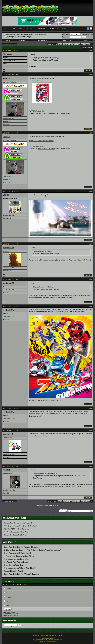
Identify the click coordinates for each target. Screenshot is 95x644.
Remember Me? (87, 35)
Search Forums (9, 621)
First (60, 44)
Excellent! (9, 589)
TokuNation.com (10, 35)
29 (82, 44)
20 (76, 44)
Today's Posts (67, 40)
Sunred (6, 195)
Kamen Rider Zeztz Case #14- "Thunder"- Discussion (21, 574)
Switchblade (8, 248)
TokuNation (20, 35)
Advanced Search (10, 627)
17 (68, 44)
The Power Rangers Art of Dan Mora (16, 532)
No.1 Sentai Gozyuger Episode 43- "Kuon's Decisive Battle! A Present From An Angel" (32, 550)
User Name (66, 34)
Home (6, 29)
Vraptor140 (8, 434)
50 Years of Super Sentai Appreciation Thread (19, 556)
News (13, 29)
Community (43, 40)
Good (8, 593)
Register (22, 40)
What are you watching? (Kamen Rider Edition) (19, 568)
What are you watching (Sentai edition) (17, 559)
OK (7, 601)
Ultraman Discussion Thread (13, 571)
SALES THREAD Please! (47, 113)
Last (88, 44)
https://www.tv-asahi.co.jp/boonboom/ (41, 141)
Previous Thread (43, 505)
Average (9, 597)
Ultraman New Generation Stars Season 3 (18, 523)
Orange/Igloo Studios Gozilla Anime (15, 535)
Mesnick (7, 470)
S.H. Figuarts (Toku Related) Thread (16, 562)
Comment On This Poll (11, 614)
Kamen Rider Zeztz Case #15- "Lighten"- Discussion (21, 547)
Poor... (8, 606)
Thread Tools (86, 47)
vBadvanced (49, 641)
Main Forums (29, 35)
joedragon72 (8, 283)
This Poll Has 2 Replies (11, 615)
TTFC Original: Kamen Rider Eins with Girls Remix (20, 526)
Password (65, 37)
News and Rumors (40, 35)
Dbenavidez (8, 54)
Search (86, 40)
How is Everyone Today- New (13, 565)
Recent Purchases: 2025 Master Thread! (17, 553)
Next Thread (53, 505)
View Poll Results (9, 612)
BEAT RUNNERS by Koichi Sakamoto (16, 529)
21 (79, 44)
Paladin (6, 78)
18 (71, 44)
